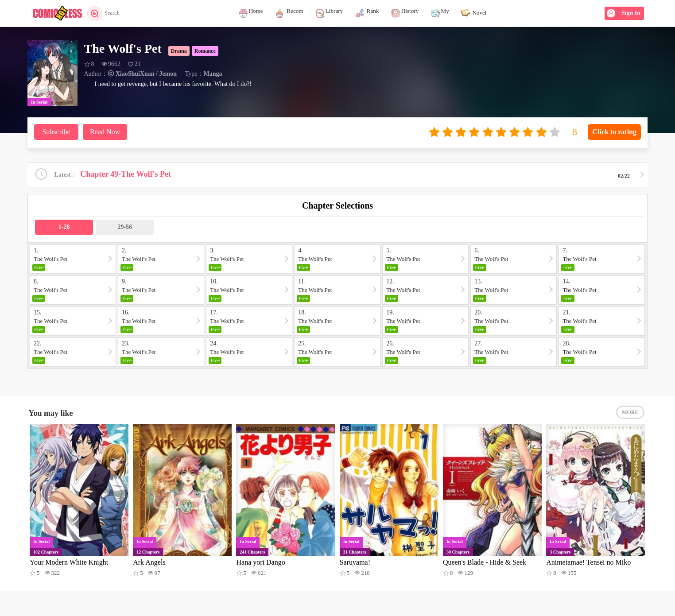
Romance (205, 51)
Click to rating (614, 132)
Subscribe (56, 132)
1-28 (64, 228)
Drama (179, 51)
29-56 (125, 228)
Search (106, 13)
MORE (630, 415)
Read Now (105, 132)
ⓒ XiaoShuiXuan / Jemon (142, 74)
